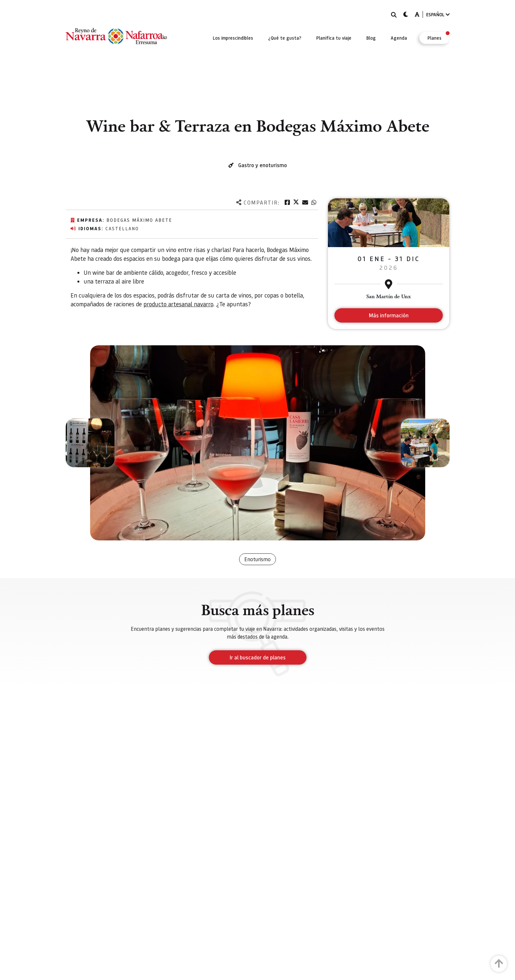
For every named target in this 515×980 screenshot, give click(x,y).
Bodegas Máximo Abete (139, 220)
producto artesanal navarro (178, 304)
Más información (389, 315)
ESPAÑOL (438, 14)
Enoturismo (257, 559)
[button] (90, 443)
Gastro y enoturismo (263, 165)
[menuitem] (233, 38)
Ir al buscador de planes (258, 657)
